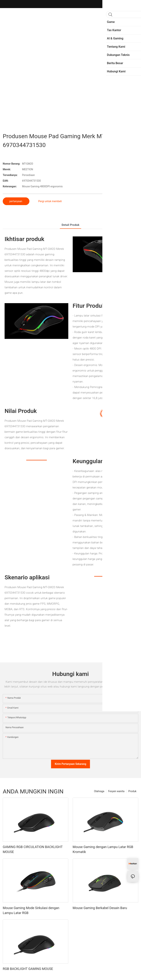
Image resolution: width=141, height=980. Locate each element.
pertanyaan (16, 201)
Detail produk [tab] (71, 225)
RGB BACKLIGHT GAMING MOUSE (28, 969)
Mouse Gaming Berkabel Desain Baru (100, 908)
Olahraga (99, 791)
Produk (132, 791)
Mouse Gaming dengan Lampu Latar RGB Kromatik (103, 849)
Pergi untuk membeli (50, 201)
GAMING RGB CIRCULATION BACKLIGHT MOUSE (33, 849)
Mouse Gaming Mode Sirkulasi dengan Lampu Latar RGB (31, 910)
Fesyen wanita (116, 791)
